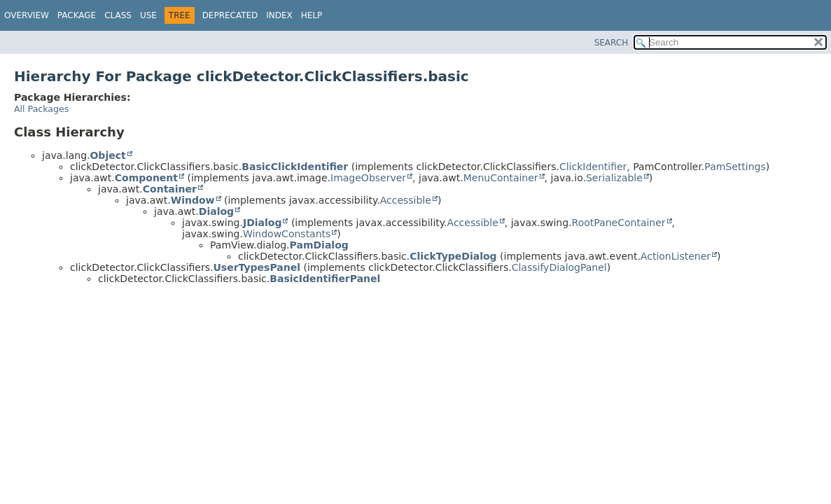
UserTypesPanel (257, 267)
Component (146, 178)
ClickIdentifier (593, 167)
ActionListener (676, 256)
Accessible (406, 200)
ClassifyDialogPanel (559, 267)
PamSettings (735, 167)
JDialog (263, 223)
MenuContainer (501, 178)
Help (312, 15)
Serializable (614, 178)
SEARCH (612, 43)
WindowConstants (287, 234)
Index (279, 15)
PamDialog (319, 245)
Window (193, 200)
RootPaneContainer (619, 223)
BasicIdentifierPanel (325, 279)
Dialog (216, 211)
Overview (27, 15)
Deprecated (230, 15)
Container (170, 189)
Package (77, 15)
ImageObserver (368, 178)
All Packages (41, 109)
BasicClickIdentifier (295, 167)
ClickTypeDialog (453, 256)
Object (107, 155)
